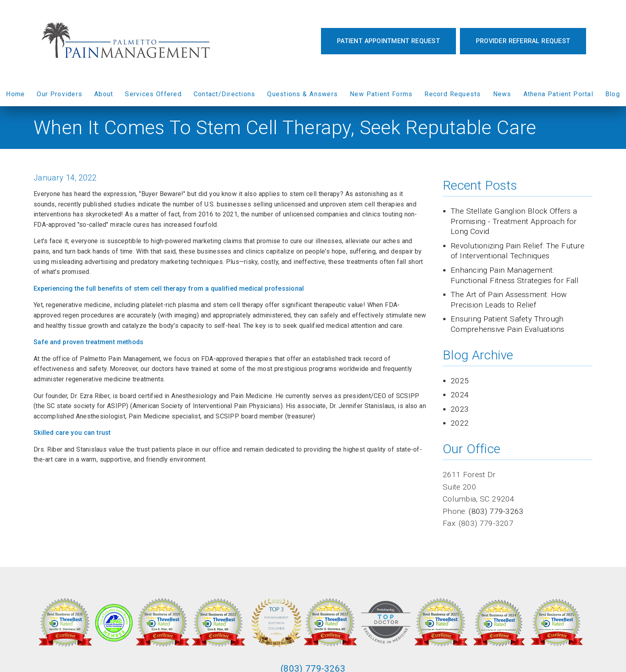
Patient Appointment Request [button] (388, 41)
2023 (460, 409)
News (502, 94)
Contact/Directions (225, 94)
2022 (460, 423)
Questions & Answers (302, 94)
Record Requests (453, 94)
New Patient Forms (381, 94)
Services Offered (153, 94)
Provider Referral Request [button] (523, 41)
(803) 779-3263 (496, 511)
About (104, 94)
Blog (613, 94)
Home (15, 94)
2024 (460, 395)
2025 (460, 381)
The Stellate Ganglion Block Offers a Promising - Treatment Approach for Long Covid (514, 221)
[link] (128, 41)
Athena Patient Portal (558, 94)
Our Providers (59, 94)
